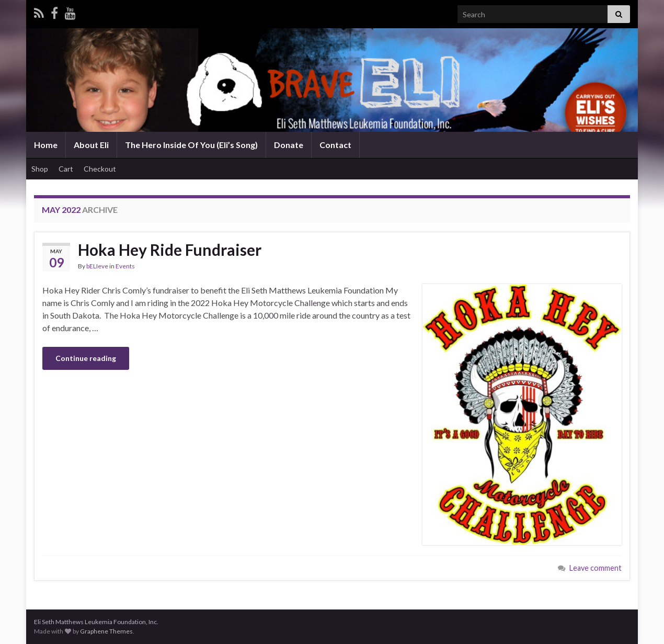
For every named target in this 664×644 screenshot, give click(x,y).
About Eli (91, 145)
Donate (289, 145)
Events (125, 266)
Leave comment (596, 568)
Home (46, 145)
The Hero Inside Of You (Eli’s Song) (191, 145)
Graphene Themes (106, 631)
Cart (66, 169)
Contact (335, 145)
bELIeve (97, 266)
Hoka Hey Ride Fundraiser (170, 250)
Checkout (100, 169)
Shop (40, 169)
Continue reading (86, 358)
